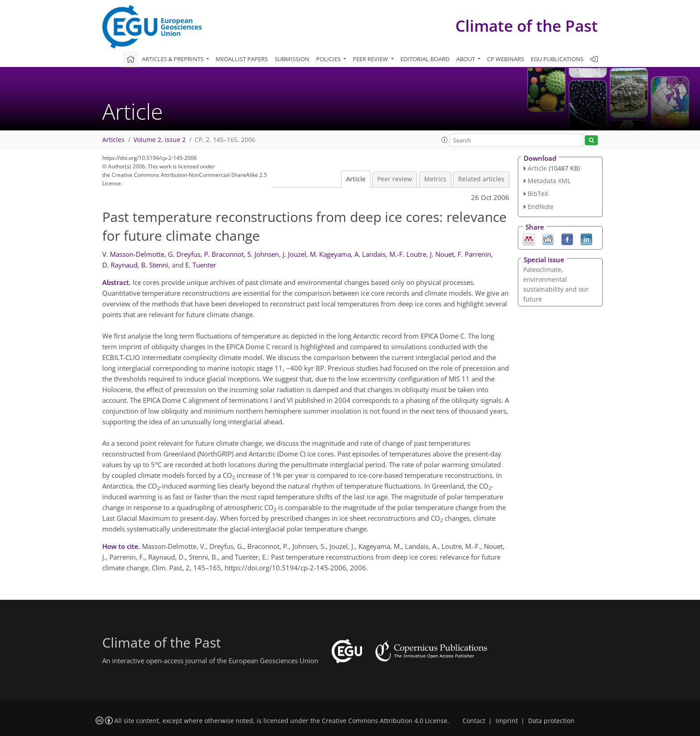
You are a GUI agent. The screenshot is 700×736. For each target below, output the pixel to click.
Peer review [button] (371, 59)
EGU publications (557, 59)
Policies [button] (329, 59)
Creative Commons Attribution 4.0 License (385, 721)
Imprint (507, 721)
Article (356, 179)
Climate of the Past (527, 26)
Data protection (551, 721)
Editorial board (425, 59)
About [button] (466, 59)
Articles (113, 140)
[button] (445, 140)
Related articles (481, 179)
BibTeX (538, 194)
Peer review (395, 179)
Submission (292, 59)
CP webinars (506, 59)
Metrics (435, 179)
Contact (474, 721)
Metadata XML (549, 181)
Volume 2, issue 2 (160, 140)
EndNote (541, 207)
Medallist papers (242, 59)
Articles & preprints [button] (173, 59)
